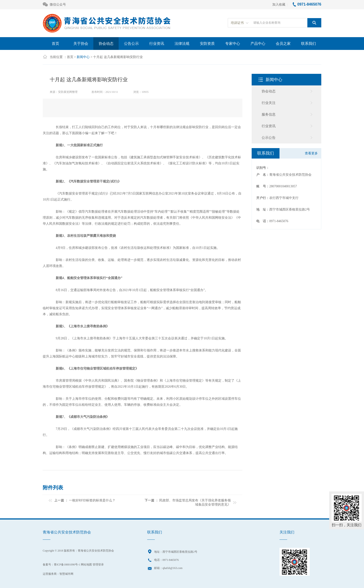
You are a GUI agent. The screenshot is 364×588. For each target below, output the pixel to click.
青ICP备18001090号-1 (67, 565)
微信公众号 (54, 5)
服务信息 (269, 114)
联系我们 (309, 44)
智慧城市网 (66, 574)
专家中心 (233, 44)
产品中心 (258, 44)
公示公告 (269, 138)
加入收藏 (279, 5)
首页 (55, 44)
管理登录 (98, 565)
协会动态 (106, 44)
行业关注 (269, 103)
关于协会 (81, 44)
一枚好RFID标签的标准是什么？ (92, 500)
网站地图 (86, 565)
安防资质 (207, 44)
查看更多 (311, 153)
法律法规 (182, 44)
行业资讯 (157, 44)
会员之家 (283, 44)
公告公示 (131, 44)
